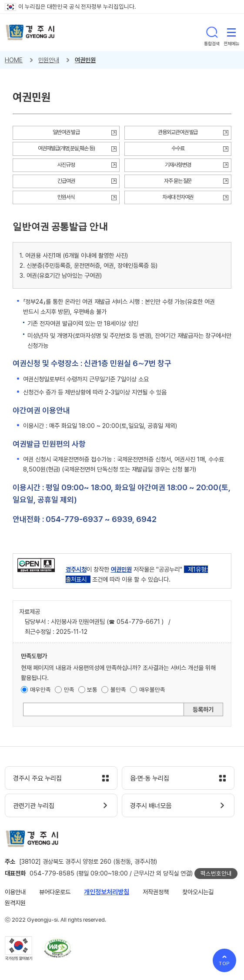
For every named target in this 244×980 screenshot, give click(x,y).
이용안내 (15, 892)
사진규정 (66, 165)
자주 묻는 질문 (178, 181)
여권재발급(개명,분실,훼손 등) (66, 148)
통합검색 (212, 32)
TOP (225, 963)
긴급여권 (66, 181)
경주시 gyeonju (30, 32)
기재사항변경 (178, 165)
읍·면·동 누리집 (150, 778)
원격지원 (15, 903)
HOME (14, 60)
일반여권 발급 (66, 132)
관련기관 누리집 (34, 806)
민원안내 (49, 60)
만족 (69, 690)
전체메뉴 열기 (231, 32)
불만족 (118, 690)
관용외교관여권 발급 (178, 132)
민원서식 (66, 197)
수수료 (178, 148)
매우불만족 (152, 690)
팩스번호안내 (216, 873)
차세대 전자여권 (178, 197)
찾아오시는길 (198, 892)
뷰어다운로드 (55, 892)
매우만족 (40, 690)
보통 (92, 690)
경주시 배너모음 (151, 806)
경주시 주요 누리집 (37, 778)
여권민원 (85, 60)
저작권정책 (156, 892)
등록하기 (203, 709)
